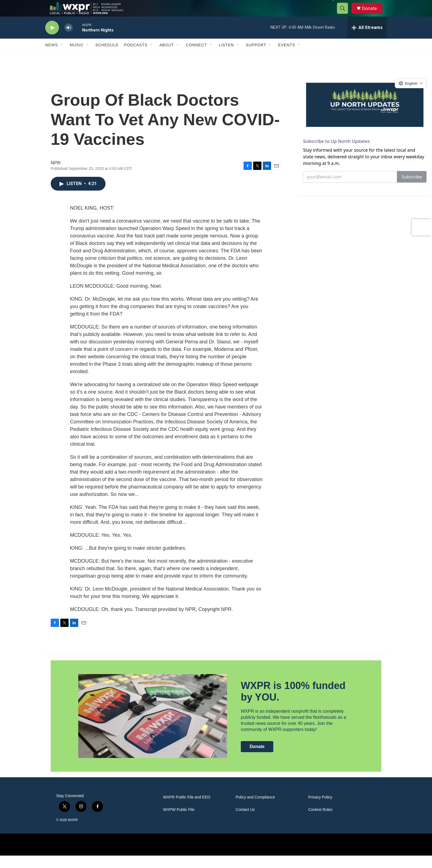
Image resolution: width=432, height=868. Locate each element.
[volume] (69, 40)
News (52, 57)
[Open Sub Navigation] (62, 57)
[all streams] (367, 40)
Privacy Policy (320, 810)
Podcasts (136, 57)
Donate (373, 14)
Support (256, 57)
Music (77, 57)
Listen (226, 57)
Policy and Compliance (255, 810)
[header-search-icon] (345, 15)
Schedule (107, 57)
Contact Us (245, 822)
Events (287, 57)
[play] (52, 40)
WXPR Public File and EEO (187, 810)
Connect (196, 57)
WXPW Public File (179, 822)
